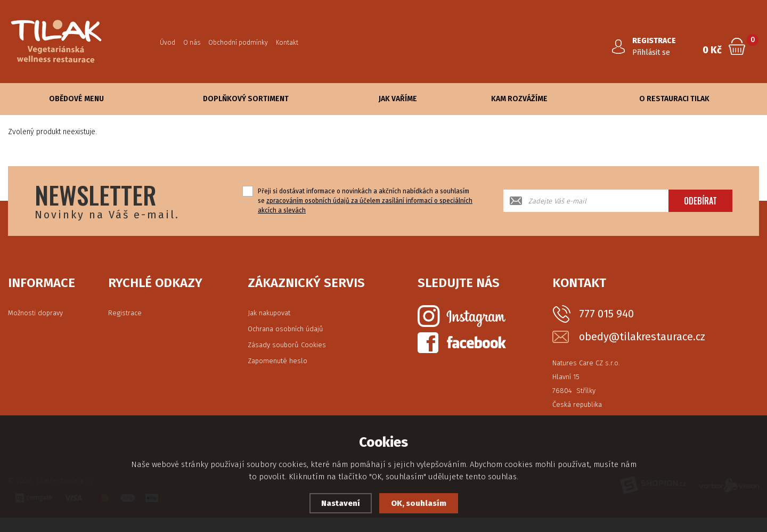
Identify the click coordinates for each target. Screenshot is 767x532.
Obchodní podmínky (238, 43)
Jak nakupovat (269, 313)
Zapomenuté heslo (278, 361)
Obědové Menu (76, 99)
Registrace (125, 313)
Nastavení (341, 503)
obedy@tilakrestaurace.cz (642, 337)
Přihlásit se (651, 52)
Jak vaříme (398, 99)
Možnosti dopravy (35, 313)
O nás (192, 43)
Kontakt (287, 43)
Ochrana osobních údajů (285, 329)
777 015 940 (606, 314)
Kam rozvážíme (519, 99)
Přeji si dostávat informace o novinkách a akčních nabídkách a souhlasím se (365, 201)
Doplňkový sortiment (246, 99)
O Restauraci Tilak (674, 99)
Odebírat (700, 201)
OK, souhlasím (419, 503)
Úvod (168, 43)
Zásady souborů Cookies (287, 345)
